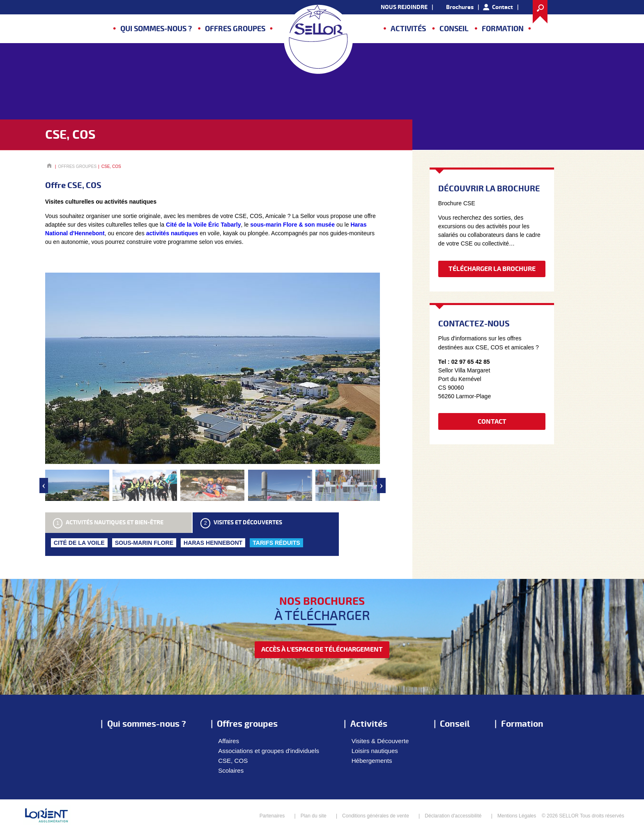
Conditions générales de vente (376, 816)
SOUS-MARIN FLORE (144, 543)
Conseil (454, 29)
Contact (503, 7)
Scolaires (231, 770)
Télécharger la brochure (492, 269)
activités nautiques (172, 233)
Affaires (229, 741)
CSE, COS (233, 761)
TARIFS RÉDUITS (276, 543)
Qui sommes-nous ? (156, 29)
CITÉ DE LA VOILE (79, 543)
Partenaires (272, 816)
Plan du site (314, 816)
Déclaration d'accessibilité (453, 816)
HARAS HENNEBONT (213, 543)
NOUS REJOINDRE (404, 7)
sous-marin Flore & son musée (292, 225)
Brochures (460, 7)
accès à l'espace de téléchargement (322, 650)
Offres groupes (235, 29)
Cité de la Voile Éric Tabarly (204, 225)
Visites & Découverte (380, 741)
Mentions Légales (517, 816)
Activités (408, 29)
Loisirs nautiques (375, 751)
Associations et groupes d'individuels (269, 751)
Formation (503, 29)
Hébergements (372, 761)
